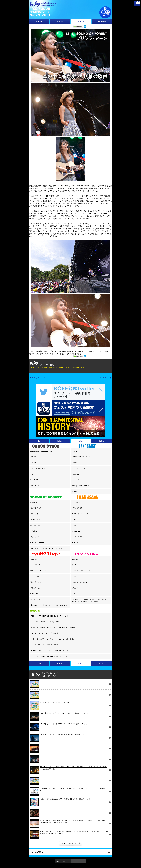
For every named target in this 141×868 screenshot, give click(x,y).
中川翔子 (75, 463)
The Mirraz (76, 491)
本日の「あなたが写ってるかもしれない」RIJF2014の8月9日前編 (52, 639)
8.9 (81, 441)
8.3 (60, 441)
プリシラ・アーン (36, 537)
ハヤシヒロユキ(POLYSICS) (81, 571)
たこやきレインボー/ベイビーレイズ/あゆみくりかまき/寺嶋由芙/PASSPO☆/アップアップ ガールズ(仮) (91, 601)
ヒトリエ (75, 565)
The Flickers (34, 559)
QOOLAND (34, 594)
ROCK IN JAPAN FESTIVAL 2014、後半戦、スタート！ (49, 656)
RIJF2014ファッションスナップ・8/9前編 (45, 645)
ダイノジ (75, 588)
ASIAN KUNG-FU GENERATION (41, 451)
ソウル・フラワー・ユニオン (82, 514)
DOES (74, 519)
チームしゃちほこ (36, 576)
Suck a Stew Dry (36, 565)
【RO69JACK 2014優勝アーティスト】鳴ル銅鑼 (46, 548)
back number (76, 480)
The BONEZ (76, 531)
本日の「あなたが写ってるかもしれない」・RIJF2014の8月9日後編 (53, 628)
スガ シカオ (34, 514)
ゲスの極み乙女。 (78, 508)
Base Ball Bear (35, 480)
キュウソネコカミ (78, 537)
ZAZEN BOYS (35, 519)
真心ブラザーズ (36, 508)
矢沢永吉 (33, 457)
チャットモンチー (36, 463)
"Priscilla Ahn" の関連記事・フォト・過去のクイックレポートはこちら (57, 367)
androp (74, 451)
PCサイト (78, 861)
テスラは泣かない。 (37, 599)
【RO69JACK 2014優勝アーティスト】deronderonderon (49, 605)
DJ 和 (74, 576)
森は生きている (36, 582)
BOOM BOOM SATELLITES (81, 457)
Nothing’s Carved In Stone (81, 486)
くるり (33, 474)
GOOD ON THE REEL (38, 543)
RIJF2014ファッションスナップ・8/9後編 (45, 633)
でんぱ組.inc (34, 531)
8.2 (39, 441)
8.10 (102, 441)
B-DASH (75, 543)
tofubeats (75, 559)
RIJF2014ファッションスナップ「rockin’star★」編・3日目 (50, 651)
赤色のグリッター (36, 588)
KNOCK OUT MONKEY (38, 571)
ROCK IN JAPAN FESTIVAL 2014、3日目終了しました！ (50, 616)
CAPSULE (34, 502)
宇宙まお (75, 594)
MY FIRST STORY (37, 525)
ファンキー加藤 (36, 486)
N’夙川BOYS (76, 502)
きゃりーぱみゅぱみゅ (38, 468)
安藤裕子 (75, 525)
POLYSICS (76, 474)
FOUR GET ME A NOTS (80, 582)
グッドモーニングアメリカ (81, 468)
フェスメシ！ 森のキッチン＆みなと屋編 (45, 622)
